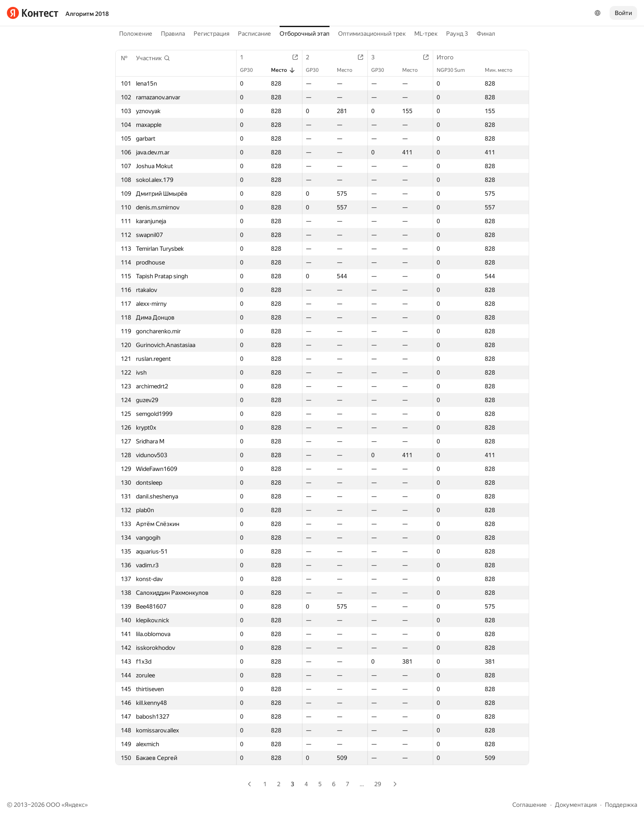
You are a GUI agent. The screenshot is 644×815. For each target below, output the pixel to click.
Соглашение (530, 805)
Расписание (254, 34)
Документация (576, 805)
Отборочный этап (305, 34)
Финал (486, 34)
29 (378, 784)
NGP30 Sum (455, 70)
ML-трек (426, 34)
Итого (449, 57)
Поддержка (621, 805)
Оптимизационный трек (372, 34)
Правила (173, 34)
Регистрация (211, 34)
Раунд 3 (457, 34)
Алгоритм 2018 (87, 14)
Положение (136, 34)
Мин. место (503, 70)
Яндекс (75, 805)
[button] (153, 58)
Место (283, 70)
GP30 (251, 70)
